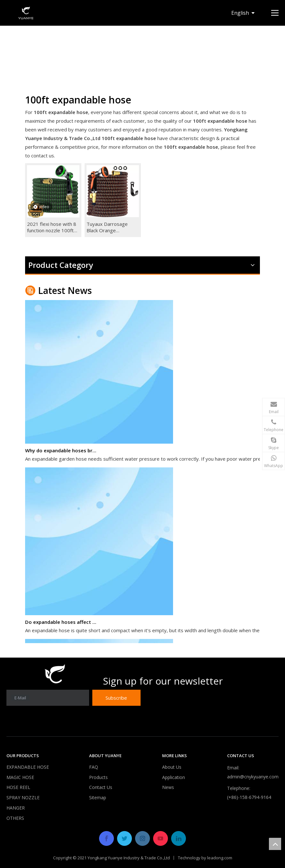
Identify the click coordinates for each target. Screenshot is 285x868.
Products (98, 777)
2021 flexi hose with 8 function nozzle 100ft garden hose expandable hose (52, 227)
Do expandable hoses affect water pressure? (61, 624)
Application (174, 777)
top (275, 844)
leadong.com (220, 858)
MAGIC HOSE (20, 777)
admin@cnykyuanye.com (253, 777)
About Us (172, 767)
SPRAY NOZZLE (23, 797)
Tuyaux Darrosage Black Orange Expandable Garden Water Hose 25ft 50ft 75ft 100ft (111, 227)
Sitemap (98, 797)
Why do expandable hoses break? (61, 452)
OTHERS (15, 818)
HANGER (16, 808)
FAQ (94, 767)
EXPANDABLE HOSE (28, 767)
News (168, 787)
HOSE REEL (18, 787)
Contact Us (101, 787)
